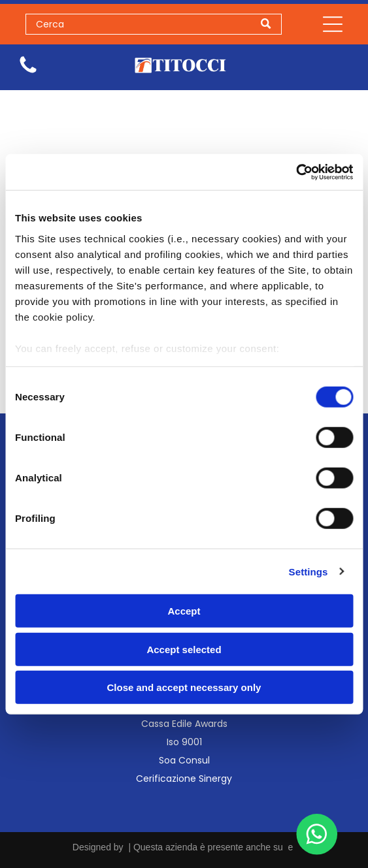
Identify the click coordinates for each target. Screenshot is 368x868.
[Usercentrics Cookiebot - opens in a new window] (296, 172)
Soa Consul (184, 760)
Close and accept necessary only (184, 687)
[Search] (154, 24)
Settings (309, 571)
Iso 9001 (184, 742)
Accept (184, 611)
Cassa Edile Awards (184, 724)
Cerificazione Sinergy (184, 779)
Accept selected (184, 649)
